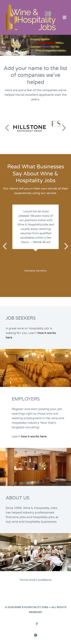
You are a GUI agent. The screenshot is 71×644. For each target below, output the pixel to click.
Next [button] (64, 128)
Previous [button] (7, 128)
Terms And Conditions (35, 580)
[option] (30, 128)
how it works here (34, 436)
